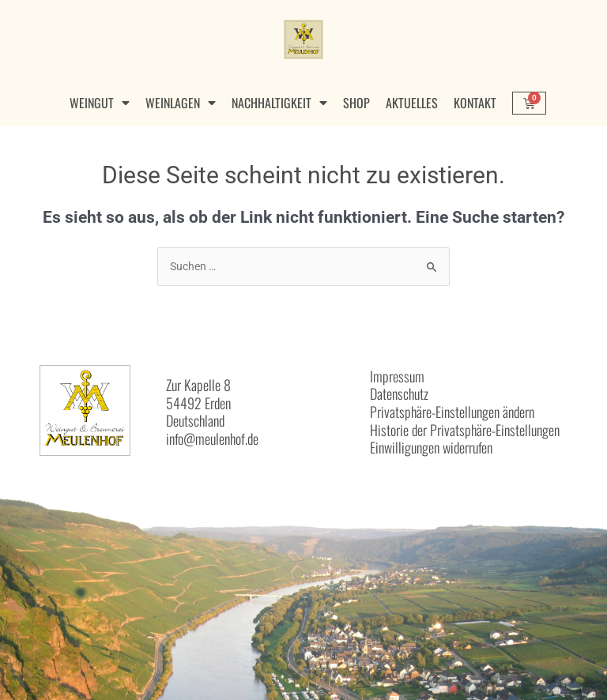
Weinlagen (181, 103)
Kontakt (475, 103)
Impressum (397, 376)
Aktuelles (412, 103)
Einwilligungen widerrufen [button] (431, 447)
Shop (356, 103)
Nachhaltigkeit (279, 103)
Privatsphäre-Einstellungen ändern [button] (452, 412)
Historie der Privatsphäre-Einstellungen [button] (465, 430)
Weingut (100, 103)
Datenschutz (399, 393)
